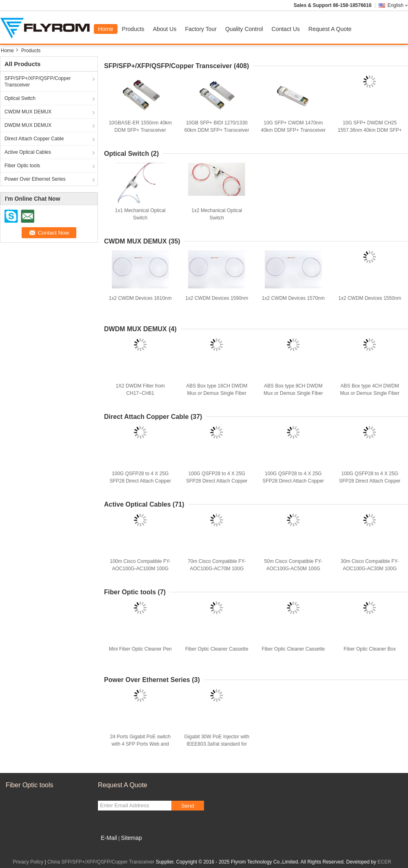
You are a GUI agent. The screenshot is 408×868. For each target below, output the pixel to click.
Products (133, 29)
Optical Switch (20, 98)
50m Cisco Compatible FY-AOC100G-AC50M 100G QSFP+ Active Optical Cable (293, 569)
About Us (165, 29)
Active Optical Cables (28, 152)
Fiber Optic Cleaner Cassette (217, 649)
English (398, 5)
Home (105, 29)
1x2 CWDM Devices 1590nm (217, 298)
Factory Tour (201, 29)
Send (187, 806)
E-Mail (109, 838)
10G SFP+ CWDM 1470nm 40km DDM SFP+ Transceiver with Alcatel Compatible (293, 130)
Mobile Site (112, 848)
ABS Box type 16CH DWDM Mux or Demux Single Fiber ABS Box (217, 393)
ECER (384, 862)
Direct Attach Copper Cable (34, 139)
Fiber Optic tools (22, 166)
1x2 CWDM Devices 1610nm (140, 298)
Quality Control (244, 29)
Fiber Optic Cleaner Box (370, 649)
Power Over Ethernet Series (35, 179)
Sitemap (131, 838)
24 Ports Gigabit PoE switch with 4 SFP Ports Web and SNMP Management (140, 744)
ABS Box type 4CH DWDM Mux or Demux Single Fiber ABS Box (370, 393)
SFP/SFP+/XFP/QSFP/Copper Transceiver (38, 82)
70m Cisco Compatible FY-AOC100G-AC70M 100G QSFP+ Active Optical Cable (217, 569)
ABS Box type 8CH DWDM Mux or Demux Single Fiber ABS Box (293, 393)
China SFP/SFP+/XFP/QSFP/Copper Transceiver (101, 862)
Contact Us (286, 29)
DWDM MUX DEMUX (28, 125)
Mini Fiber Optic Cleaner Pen (140, 649)
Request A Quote (330, 29)
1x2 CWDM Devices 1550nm (370, 298)
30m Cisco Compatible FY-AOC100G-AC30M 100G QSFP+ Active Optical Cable (370, 569)
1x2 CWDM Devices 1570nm (293, 298)
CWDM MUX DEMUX (28, 112)
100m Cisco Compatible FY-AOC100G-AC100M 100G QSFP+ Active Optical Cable (140, 569)
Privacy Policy (28, 862)
